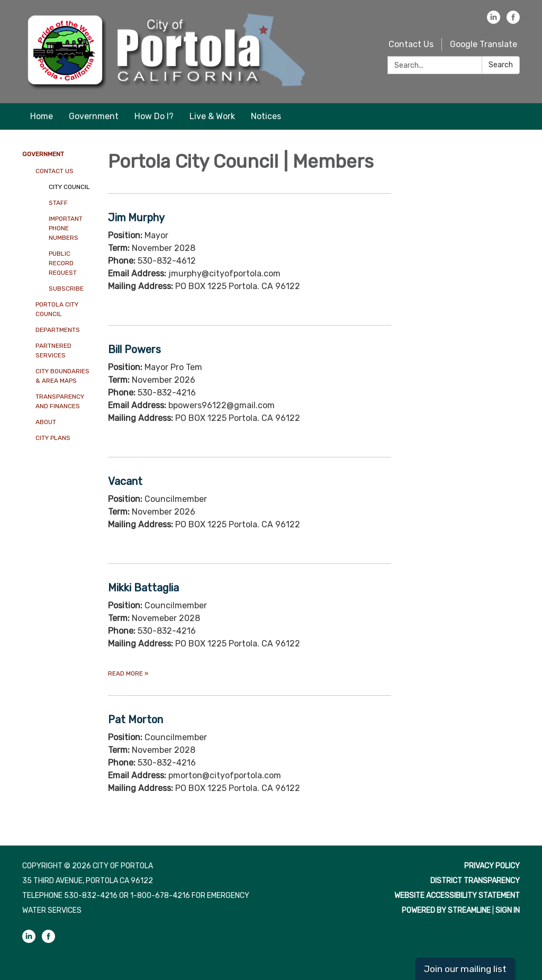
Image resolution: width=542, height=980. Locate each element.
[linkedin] (494, 21)
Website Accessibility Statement (457, 896)
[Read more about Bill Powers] (250, 391)
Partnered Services (53, 350)
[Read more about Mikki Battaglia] (250, 629)
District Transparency (475, 881)
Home (42, 116)
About (46, 422)
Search (501, 65)
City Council (69, 187)
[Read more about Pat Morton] (250, 761)
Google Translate (484, 44)
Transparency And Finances (60, 401)
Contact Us (411, 44)
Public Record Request (63, 263)
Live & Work (212, 116)
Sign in (508, 910)
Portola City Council (57, 309)
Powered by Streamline (446, 910)
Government (94, 116)
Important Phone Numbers (66, 228)
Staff (58, 203)
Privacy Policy (492, 866)
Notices (266, 116)
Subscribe (66, 289)
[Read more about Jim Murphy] (250, 259)
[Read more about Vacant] (250, 510)
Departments (58, 330)
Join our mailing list (465, 969)
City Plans (53, 438)
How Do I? (154, 116)
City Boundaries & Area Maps (62, 376)
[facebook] (513, 21)
